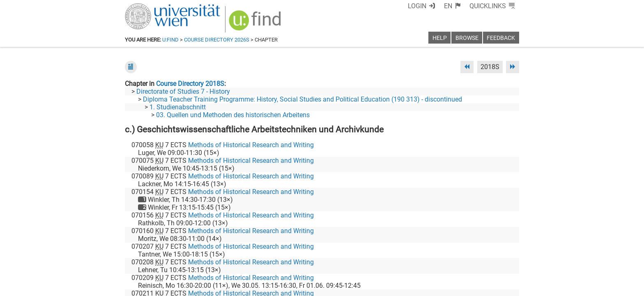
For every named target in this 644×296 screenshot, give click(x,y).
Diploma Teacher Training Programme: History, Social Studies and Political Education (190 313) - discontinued (302, 99)
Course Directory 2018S (190, 84)
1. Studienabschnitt (178, 107)
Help (440, 38)
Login (417, 6)
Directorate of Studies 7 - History (183, 91)
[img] (256, 23)
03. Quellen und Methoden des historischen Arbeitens (233, 115)
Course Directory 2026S (217, 40)
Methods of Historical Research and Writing (251, 145)
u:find (170, 40)
